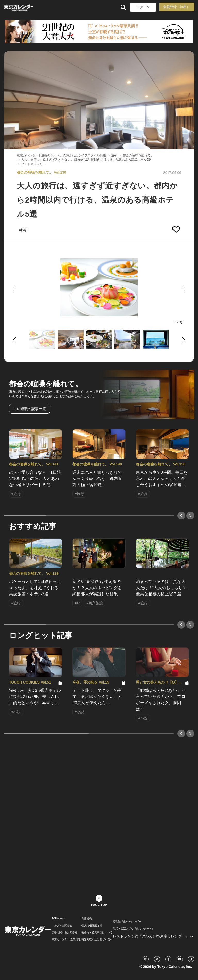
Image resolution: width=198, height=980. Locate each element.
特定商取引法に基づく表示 (97, 939)
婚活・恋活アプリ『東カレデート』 (134, 929)
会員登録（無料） (177, 7)
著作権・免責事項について (97, 933)
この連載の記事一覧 (30, 409)
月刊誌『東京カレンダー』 (128, 922)
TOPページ (58, 919)
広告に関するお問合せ (64, 933)
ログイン (143, 7)
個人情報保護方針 (92, 926)
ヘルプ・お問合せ (62, 926)
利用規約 (87, 919)
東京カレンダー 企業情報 (66, 939)
